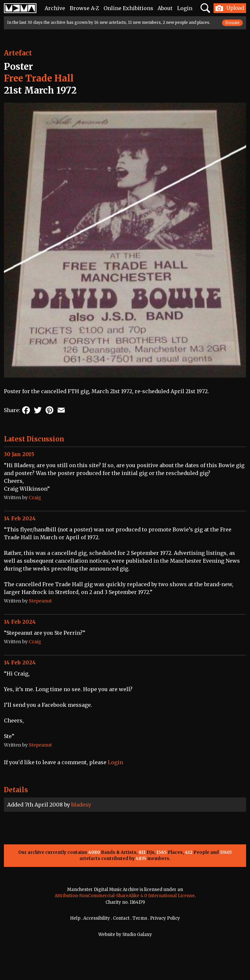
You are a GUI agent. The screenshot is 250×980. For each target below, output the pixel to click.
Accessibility (97, 918)
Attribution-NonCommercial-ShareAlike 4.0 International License (125, 896)
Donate (232, 23)
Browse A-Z (84, 8)
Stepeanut (40, 601)
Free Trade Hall (39, 78)
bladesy (81, 805)
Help (75, 918)
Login (185, 8)
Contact (121, 918)
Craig (35, 497)
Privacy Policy (165, 918)
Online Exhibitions (128, 8)
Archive (55, 8)
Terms (140, 918)
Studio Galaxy (137, 935)
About (165, 8)
